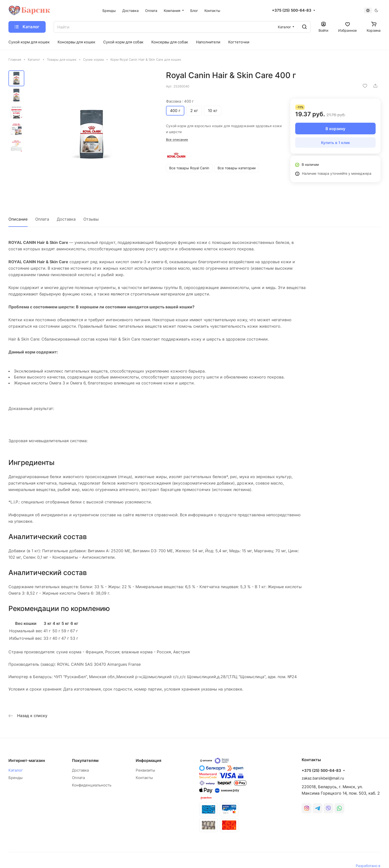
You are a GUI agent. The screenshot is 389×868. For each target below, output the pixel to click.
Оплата (42, 219)
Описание (18, 219)
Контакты (144, 778)
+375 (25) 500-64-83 (292, 10)
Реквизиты (145, 770)
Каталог (16, 770)
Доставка (66, 219)
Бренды (16, 778)
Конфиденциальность (92, 785)
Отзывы (91, 219)
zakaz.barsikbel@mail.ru (323, 778)
